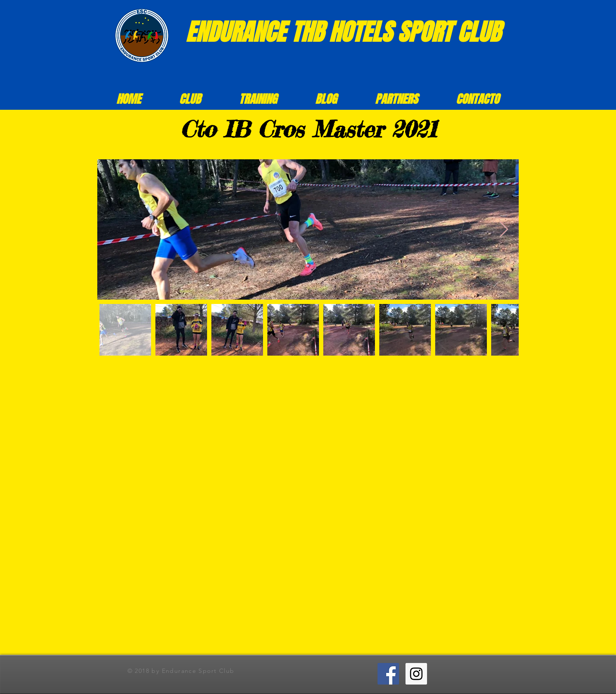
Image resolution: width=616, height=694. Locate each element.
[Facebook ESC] (388, 674)
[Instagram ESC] (416, 674)
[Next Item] (504, 230)
